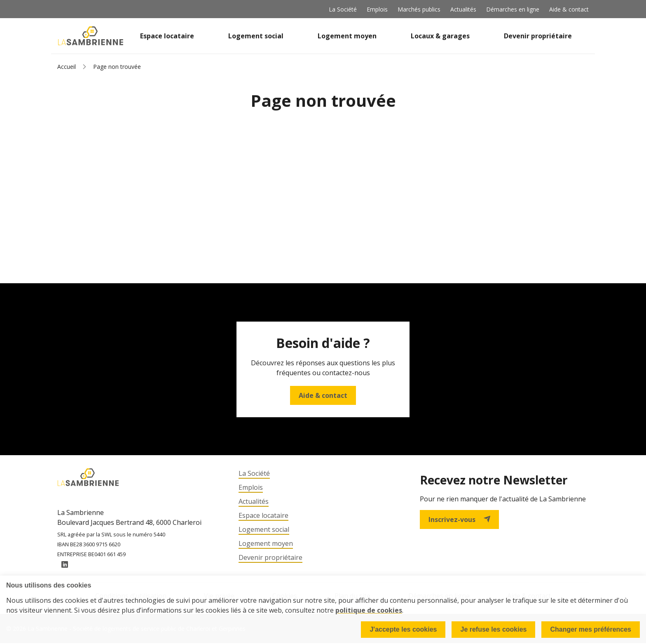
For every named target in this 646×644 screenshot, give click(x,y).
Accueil (67, 67)
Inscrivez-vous (459, 519)
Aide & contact (569, 9)
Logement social (256, 36)
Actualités (463, 9)
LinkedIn (65, 565)
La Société (343, 9)
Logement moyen (347, 36)
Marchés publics (419, 9)
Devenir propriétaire (538, 36)
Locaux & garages (440, 36)
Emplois (377, 9)
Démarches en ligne (513, 9)
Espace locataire (167, 36)
